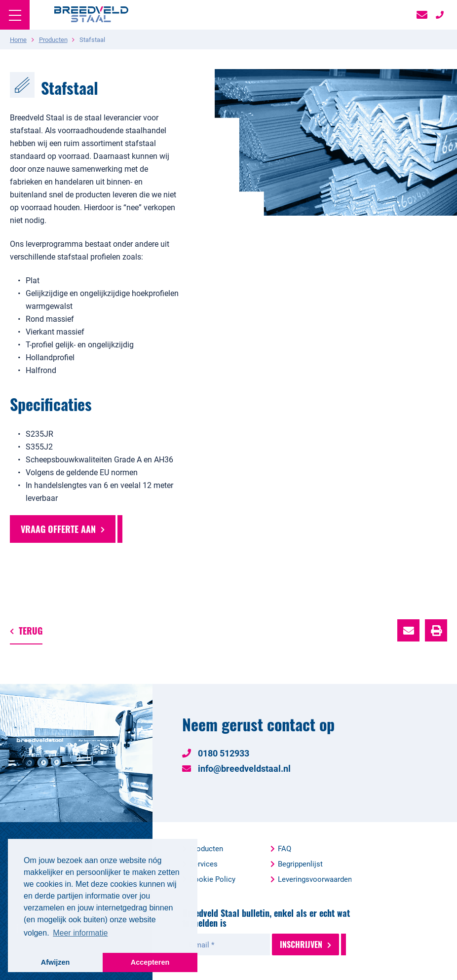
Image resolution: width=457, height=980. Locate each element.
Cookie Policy (212, 879)
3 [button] (423, 273)
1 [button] (402, 273)
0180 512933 (216, 753)
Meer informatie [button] (80, 933)
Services (204, 864)
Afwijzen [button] (55, 962)
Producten (206, 848)
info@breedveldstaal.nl (236, 768)
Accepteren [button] (150, 962)
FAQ (285, 848)
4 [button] (434, 273)
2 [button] (413, 273)
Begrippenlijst (300, 864)
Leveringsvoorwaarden (315, 879)
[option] (324, 142)
